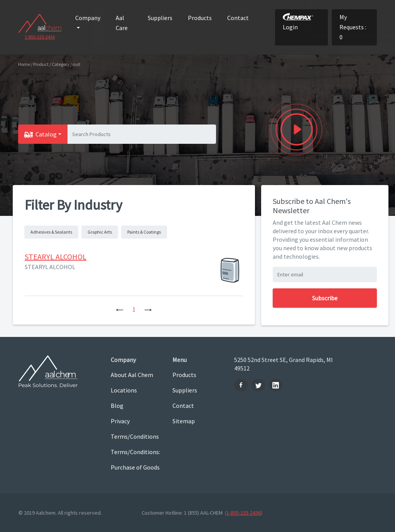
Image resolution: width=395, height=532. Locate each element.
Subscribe (325, 298)
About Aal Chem (132, 375)
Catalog (46, 134)
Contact (238, 18)
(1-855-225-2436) (244, 513)
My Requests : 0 (353, 27)
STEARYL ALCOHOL (56, 257)
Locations (124, 390)
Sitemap (184, 421)
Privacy (120, 421)
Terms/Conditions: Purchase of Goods (135, 460)
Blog (117, 406)
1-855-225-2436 (40, 37)
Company (88, 18)
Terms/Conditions (135, 436)
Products (200, 18)
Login (298, 22)
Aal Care (122, 23)
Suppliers (160, 18)
